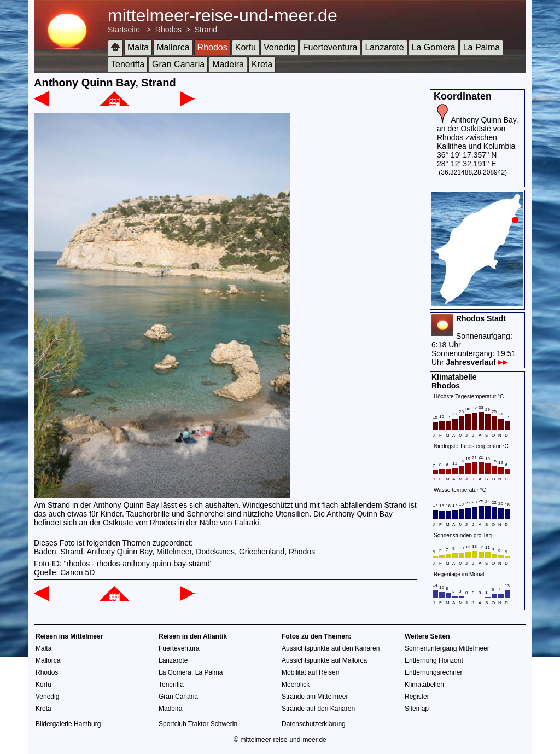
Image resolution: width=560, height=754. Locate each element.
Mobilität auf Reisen (310, 672)
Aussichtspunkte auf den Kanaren (331, 648)
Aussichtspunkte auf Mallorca (324, 660)
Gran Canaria (178, 64)
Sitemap (417, 709)
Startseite (124, 30)
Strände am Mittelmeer (315, 697)
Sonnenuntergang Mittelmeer (447, 648)
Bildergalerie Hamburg (68, 724)
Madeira (228, 64)
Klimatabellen (424, 685)
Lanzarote (384, 47)
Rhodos (168, 30)
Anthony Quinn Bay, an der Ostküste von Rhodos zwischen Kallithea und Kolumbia (478, 133)
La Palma (482, 47)
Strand (206, 30)
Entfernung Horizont (434, 660)
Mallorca (173, 47)
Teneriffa (128, 64)
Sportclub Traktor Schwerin (198, 724)
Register (417, 697)
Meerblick (296, 685)
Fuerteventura (330, 47)
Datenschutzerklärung (314, 724)
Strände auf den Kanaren (318, 709)
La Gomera (434, 47)
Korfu (246, 47)
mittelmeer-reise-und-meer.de (223, 15)
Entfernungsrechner (433, 672)
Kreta (262, 64)
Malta (138, 47)
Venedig (279, 47)
